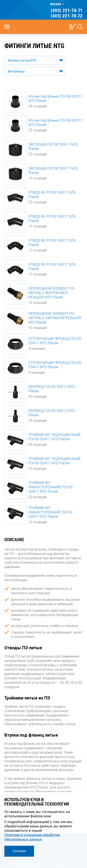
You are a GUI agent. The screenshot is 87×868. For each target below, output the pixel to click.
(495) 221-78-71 (67, 10)
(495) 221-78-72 (67, 16)
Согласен (19, 851)
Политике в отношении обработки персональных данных (32, 837)
